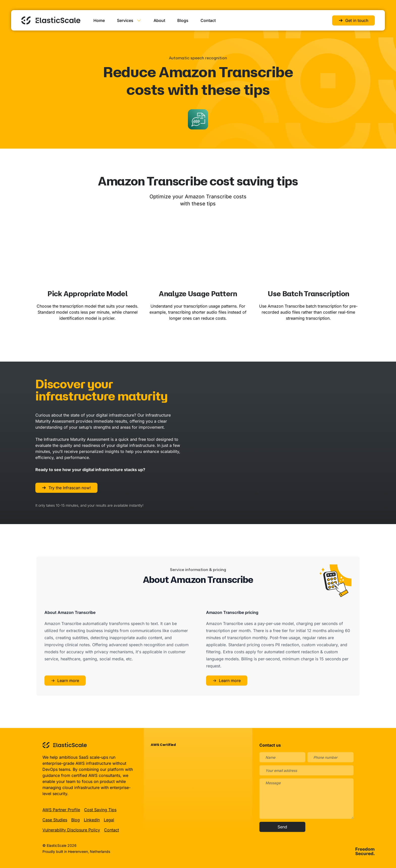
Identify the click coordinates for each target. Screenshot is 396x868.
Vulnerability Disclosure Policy (71, 830)
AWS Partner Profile (61, 809)
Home (99, 20)
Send (282, 827)
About (159, 20)
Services (129, 20)
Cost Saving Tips (100, 809)
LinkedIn (92, 820)
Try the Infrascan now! (66, 487)
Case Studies (55, 820)
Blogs (183, 20)
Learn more (65, 680)
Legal (109, 820)
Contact (208, 20)
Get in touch (353, 20)
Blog (76, 820)
